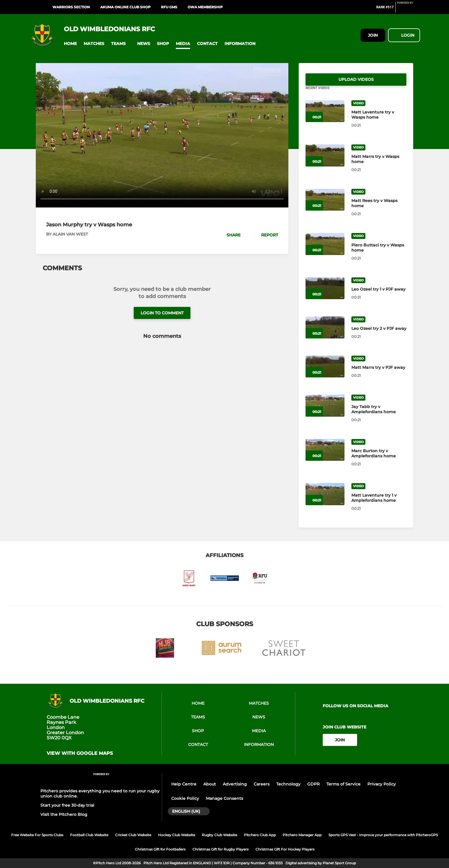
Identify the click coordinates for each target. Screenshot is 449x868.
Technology (288, 784)
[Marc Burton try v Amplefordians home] (325, 457)
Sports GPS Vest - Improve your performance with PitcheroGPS (383, 835)
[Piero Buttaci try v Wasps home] (325, 251)
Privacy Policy (382, 784)
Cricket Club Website (133, 835)
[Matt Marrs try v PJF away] (325, 374)
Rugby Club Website (219, 835)
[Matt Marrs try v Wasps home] (325, 162)
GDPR (313, 784)
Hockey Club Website (177, 835)
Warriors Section (71, 7)
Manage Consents (224, 798)
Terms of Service (343, 784)
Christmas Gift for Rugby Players (220, 849)
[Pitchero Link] (409, 9)
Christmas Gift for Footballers (160, 849)
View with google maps (80, 753)
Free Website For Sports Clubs (37, 835)
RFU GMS (169, 7)
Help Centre (184, 784)
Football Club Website (89, 835)
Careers (262, 784)
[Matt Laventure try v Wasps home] (325, 118)
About (210, 784)
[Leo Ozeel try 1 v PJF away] (325, 295)
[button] (70, 44)
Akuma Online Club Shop (125, 7)
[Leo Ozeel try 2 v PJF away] (325, 334)
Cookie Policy (185, 798)
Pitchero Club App (260, 835)
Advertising (235, 784)
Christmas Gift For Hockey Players (285, 849)
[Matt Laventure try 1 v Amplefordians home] (325, 501)
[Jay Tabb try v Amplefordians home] (325, 413)
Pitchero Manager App (302, 835)
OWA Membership (205, 7)
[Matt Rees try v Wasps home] (325, 207)
